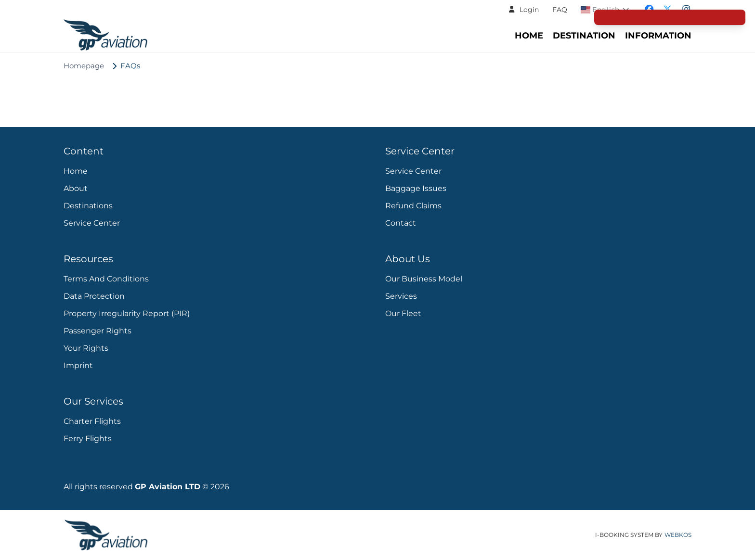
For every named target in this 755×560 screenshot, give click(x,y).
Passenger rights (98, 331)
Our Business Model (424, 279)
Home (76, 171)
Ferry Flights (88, 439)
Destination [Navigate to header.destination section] (584, 36)
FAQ (560, 10)
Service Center (92, 223)
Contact (401, 223)
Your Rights (86, 348)
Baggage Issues (416, 188)
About (76, 188)
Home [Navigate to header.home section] (529, 36)
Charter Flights (92, 421)
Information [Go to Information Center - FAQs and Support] (658, 36)
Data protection (94, 296)
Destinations (88, 206)
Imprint (78, 365)
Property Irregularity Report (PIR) (127, 313)
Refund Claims (413, 206)
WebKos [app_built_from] (678, 535)
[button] (523, 10)
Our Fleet (403, 313)
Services (401, 296)
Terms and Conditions (106, 279)
